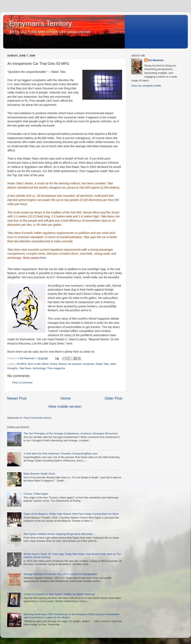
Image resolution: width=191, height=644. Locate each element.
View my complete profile (146, 86)
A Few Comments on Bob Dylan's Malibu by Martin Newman (59, 594)
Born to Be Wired (38, 364)
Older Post (113, 398)
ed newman (75, 364)
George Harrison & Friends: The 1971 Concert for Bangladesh (60, 574)
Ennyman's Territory (41, 23)
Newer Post (17, 398)
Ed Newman (156, 60)
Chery (54, 364)
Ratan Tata (102, 364)
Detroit (62, 364)
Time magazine (56, 368)
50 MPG (22, 364)
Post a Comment (22, 383)
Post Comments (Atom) (38, 418)
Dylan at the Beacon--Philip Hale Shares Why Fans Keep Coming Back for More (71, 514)
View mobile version (65, 406)
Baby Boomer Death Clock (39, 474)
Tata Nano (25, 368)
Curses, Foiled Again (36, 494)
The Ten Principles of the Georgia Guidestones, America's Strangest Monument (70, 433)
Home (66, 398)
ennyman (89, 364)
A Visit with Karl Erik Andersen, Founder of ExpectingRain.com (60, 454)
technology (39, 368)
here (43, 258)
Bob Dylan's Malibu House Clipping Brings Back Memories (58, 534)
